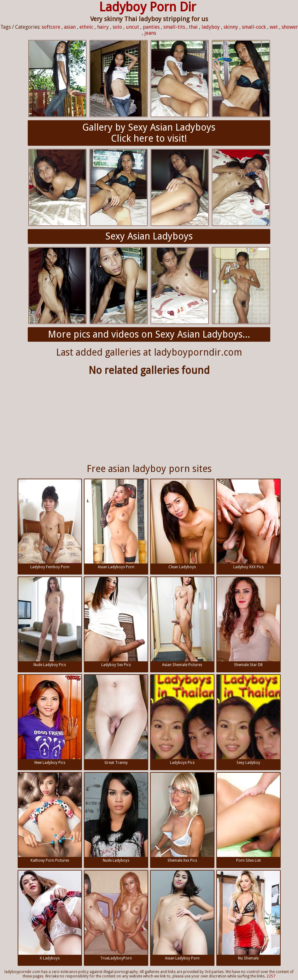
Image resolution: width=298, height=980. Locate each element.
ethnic (86, 27)
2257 (271, 976)
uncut (132, 27)
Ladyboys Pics (182, 720)
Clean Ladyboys (182, 524)
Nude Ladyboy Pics (50, 622)
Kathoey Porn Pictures (50, 818)
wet (274, 27)
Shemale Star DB (248, 622)
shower (290, 27)
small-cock (254, 27)
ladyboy (211, 27)
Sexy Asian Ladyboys (149, 236)
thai (193, 27)
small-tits (174, 27)
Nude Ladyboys (116, 818)
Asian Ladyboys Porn (116, 524)
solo (117, 27)
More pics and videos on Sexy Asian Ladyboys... (149, 334)
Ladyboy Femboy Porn (50, 524)
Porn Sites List (248, 818)
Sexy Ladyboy (248, 720)
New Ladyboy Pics (50, 720)
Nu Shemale (248, 915)
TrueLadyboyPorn (116, 915)
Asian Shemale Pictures (182, 622)
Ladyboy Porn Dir (148, 7)
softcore (51, 27)
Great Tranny (116, 720)
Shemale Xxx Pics (182, 818)
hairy (103, 27)
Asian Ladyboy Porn (182, 915)
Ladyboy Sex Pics (116, 622)
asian (70, 27)
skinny (231, 27)
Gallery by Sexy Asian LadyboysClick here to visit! (149, 133)
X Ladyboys (50, 915)
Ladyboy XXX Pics (248, 524)
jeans (150, 33)
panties (151, 27)
